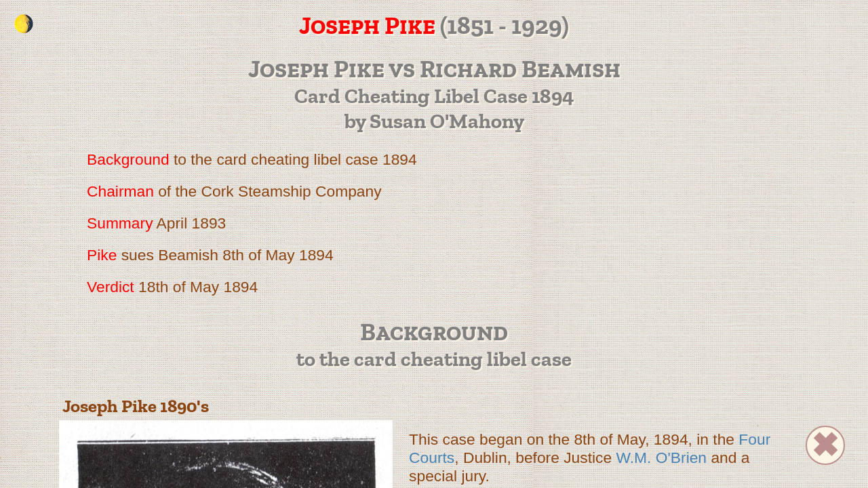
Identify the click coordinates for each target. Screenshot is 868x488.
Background (128, 159)
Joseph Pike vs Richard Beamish (434, 68)
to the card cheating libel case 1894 (252, 159)
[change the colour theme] (24, 24)
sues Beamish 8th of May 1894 (210, 255)
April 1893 (156, 223)
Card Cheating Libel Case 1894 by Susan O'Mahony (434, 108)
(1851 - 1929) (291, 25)
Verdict (111, 287)
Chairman (120, 191)
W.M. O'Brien (662, 457)
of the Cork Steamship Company (234, 191)
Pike (102, 255)
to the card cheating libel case (434, 359)
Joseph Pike (367, 25)
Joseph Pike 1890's (136, 406)
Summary (120, 223)
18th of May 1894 (172, 287)
